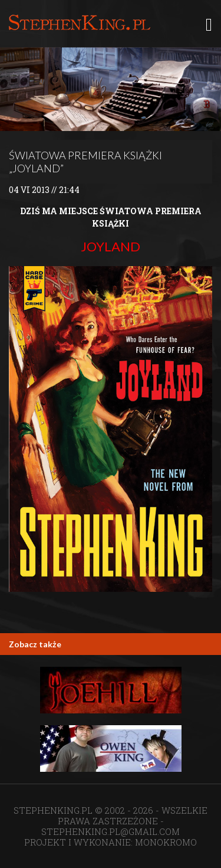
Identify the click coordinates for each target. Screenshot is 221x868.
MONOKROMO (166, 842)
